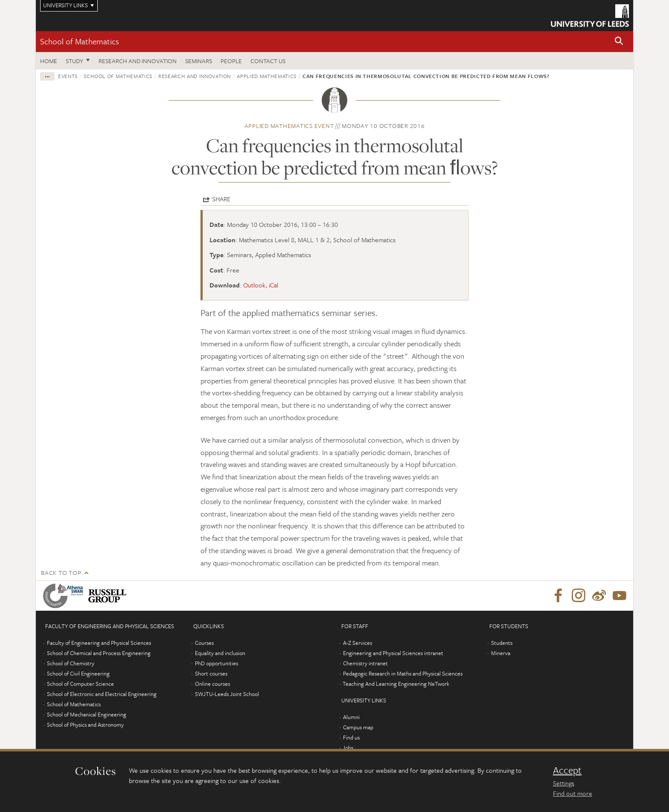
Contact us (268, 61)
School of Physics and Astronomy (85, 725)
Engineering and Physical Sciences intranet (393, 653)
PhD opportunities (217, 663)
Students (502, 643)
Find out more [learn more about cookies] (573, 793)
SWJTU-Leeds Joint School (227, 694)
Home (49, 61)
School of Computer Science (80, 684)
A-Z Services (358, 643)
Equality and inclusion (220, 653)
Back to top (61, 573)
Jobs (348, 748)
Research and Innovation (138, 61)
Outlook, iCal (261, 285)
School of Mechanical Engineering (87, 714)
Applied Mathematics (266, 76)
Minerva (501, 653)
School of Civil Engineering (78, 673)
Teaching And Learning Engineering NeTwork (396, 684)
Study (74, 61)
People (231, 61)
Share (221, 199)
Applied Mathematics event (289, 126)
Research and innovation (195, 76)
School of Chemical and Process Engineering (99, 653)
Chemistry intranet (365, 663)
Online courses (212, 684)
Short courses (211, 673)
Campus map (358, 727)
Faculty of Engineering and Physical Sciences (99, 643)
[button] (619, 42)
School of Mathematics (80, 41)
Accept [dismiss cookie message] (567, 770)
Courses (204, 643)
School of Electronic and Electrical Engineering (102, 694)
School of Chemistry (71, 663)
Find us (351, 737)
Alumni (351, 717)
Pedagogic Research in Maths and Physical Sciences (403, 673)
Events (68, 76)
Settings (564, 783)
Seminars (199, 61)
